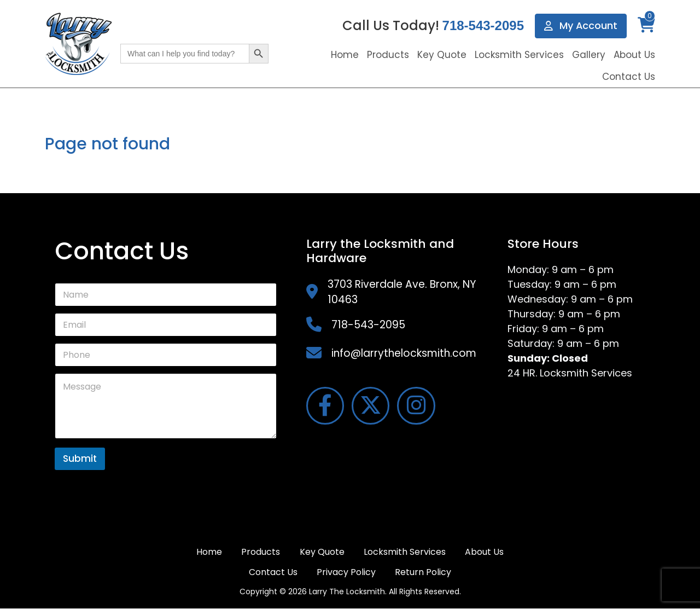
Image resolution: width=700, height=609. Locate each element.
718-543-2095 (483, 26)
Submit (80, 459)
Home (345, 55)
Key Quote (442, 55)
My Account (581, 26)
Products (388, 55)
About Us (634, 55)
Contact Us (629, 77)
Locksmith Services (519, 55)
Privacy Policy (346, 572)
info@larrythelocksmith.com (404, 353)
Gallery (589, 55)
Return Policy (424, 572)
